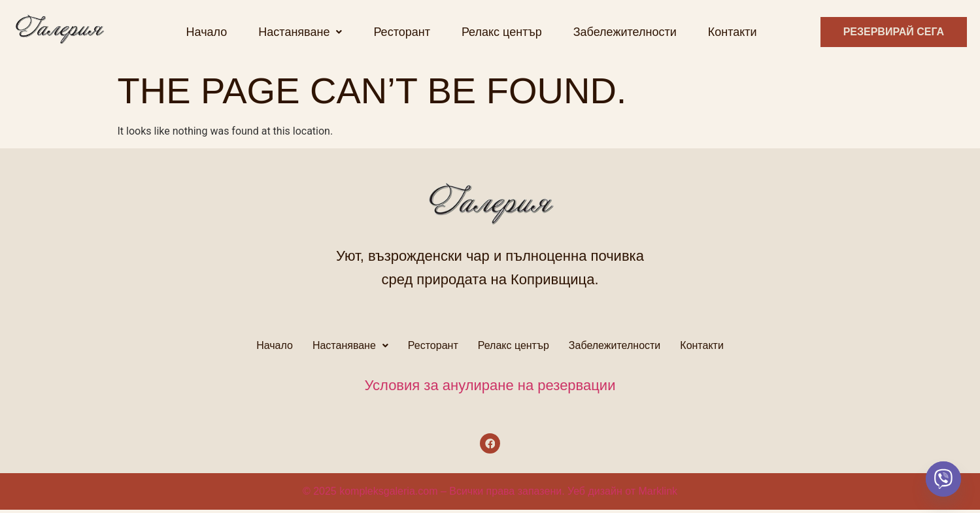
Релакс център (502, 32)
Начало (207, 32)
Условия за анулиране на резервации (490, 385)
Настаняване (300, 32)
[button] (300, 32)
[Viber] (943, 479)
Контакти (733, 32)
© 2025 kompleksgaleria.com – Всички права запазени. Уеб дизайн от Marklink (490, 494)
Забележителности (625, 32)
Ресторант (401, 32)
